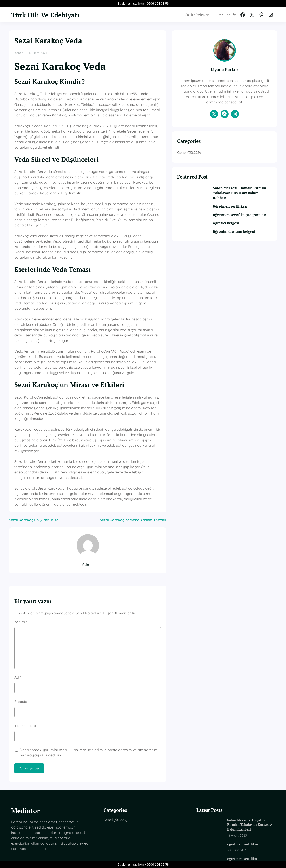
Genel (208, 158)
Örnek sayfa (226, 15)
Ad (18, 624)
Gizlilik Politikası (198, 15)
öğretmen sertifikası (241, 212)
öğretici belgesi (237, 234)
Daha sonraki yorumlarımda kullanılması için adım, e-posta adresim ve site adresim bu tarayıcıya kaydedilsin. (100, 699)
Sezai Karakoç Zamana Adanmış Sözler (160, 466)
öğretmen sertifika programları (240, 223)
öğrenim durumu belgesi (245, 243)
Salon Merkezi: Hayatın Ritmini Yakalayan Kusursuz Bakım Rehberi (247, 199)
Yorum (21, 568)
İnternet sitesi (25, 672)
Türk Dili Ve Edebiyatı (49, 15)
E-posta (22, 648)
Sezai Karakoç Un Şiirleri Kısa (34, 466)
